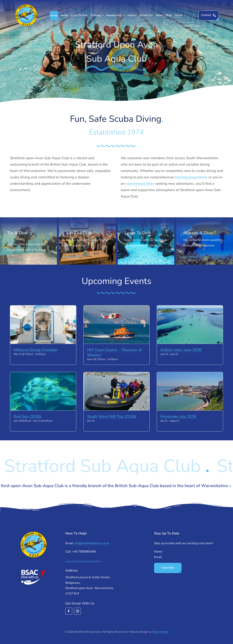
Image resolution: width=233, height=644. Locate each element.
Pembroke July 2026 (178, 417)
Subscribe (168, 568)
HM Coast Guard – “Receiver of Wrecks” (114, 352)
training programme (191, 177)
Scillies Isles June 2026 (181, 350)
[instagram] (77, 611)
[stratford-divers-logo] (26, 5)
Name (158, 552)
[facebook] (69, 611)
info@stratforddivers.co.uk (91, 543)
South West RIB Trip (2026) (112, 417)
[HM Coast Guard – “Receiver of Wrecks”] (116, 325)
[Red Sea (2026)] (43, 391)
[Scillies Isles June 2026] (190, 325)
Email (158, 557)
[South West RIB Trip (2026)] (116, 391)
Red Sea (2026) (28, 417)
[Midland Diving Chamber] (43, 325)
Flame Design (160, 632)
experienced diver (140, 184)
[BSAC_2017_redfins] (34, 571)
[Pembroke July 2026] (190, 391)
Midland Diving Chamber (36, 350)
